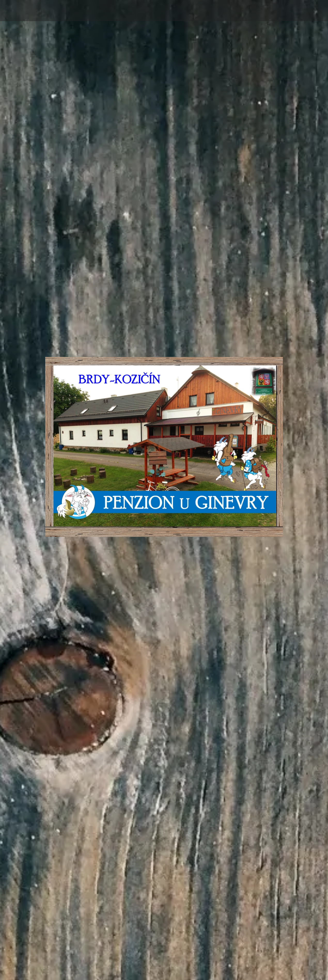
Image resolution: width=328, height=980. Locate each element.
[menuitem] (265, 11)
